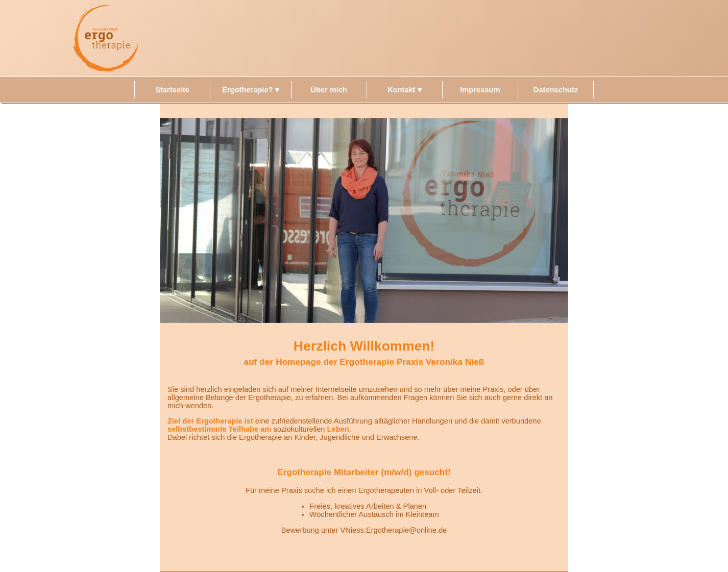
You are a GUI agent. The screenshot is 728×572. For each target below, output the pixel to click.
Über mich (329, 90)
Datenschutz (556, 90)
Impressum (480, 90)
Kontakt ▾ (405, 90)
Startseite (172, 90)
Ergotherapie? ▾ (250, 90)
